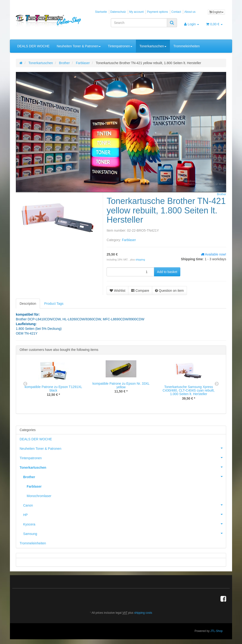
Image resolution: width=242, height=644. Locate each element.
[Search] (139, 23)
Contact (176, 12)
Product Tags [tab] (54, 304)
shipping (140, 260)
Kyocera (125, 524)
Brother (125, 476)
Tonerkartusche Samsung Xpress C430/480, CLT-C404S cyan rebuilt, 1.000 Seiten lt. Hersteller (189, 390)
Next (217, 384)
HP (125, 514)
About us (190, 12)
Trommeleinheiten (187, 46)
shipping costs (143, 613)
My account (136, 12)
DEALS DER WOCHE (33, 46)
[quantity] (130, 272)
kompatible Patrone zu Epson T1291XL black (53, 389)
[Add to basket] (167, 272)
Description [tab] (28, 304)
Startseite (101, 12)
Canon (125, 505)
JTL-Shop (216, 631)
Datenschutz (118, 12)
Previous (25, 384)
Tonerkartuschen (153, 46)
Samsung (125, 533)
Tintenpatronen (120, 46)
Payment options (158, 12)
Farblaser (129, 240)
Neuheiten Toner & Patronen (79, 46)
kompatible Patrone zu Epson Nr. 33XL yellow (121, 385)
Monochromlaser (39, 496)
